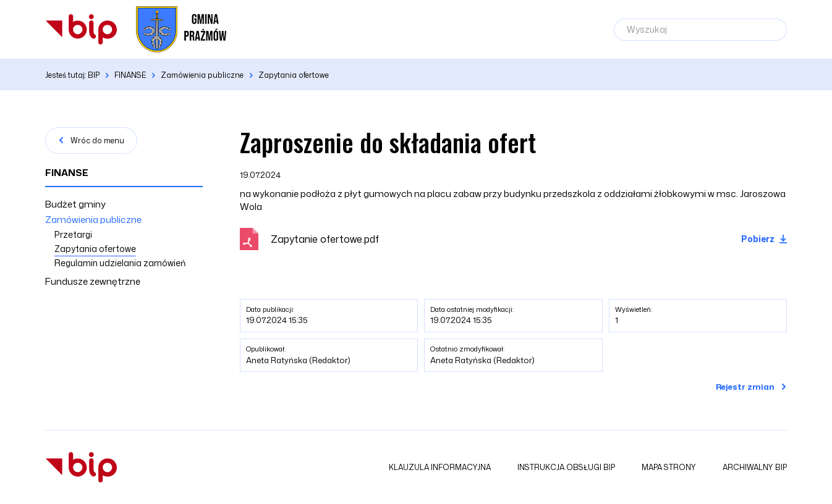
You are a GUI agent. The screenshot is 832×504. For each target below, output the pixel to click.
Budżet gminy (75, 204)
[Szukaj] (771, 30)
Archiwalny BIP (755, 467)
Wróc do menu (97, 141)
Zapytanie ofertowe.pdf (325, 239)
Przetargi (73, 234)
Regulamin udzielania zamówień (120, 263)
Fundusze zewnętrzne (93, 281)
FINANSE (67, 173)
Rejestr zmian (745, 387)
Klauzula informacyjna (440, 467)
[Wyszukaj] (700, 30)
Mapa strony (669, 467)
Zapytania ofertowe (95, 249)
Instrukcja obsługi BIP (566, 467)
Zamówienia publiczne (93, 220)
